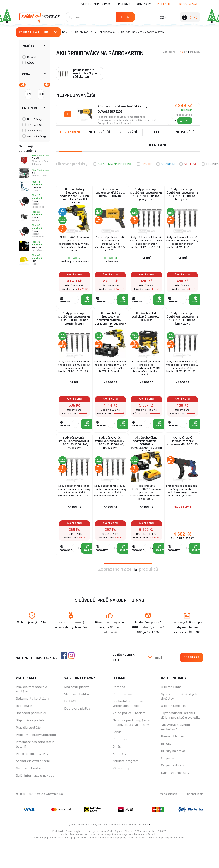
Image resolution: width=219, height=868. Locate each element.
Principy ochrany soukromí (36, 761)
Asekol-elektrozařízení (33, 787)
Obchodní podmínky (31, 739)
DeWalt (32, 57)
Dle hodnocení (157, 139)
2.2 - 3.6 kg (34, 130)
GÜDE (31, 63)
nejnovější (186, 132)
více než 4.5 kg (36, 136)
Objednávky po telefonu (34, 746)
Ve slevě (191, 164)
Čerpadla (168, 784)
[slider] (21, 84)
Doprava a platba (77, 734)
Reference (120, 765)
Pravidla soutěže (28, 753)
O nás (117, 772)
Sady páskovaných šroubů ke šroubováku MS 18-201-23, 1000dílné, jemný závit (146, 197)
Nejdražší (128, 132)
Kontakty (144, 4)
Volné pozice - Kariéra (129, 739)
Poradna (119, 713)
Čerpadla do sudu (174, 791)
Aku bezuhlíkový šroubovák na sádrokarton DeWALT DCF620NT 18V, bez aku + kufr (111, 330)
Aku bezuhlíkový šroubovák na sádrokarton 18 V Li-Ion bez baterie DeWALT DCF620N (74, 197)
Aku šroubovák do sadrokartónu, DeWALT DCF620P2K (146, 329)
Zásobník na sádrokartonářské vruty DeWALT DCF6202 (110, 197)
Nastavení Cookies (29, 794)
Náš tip (147, 164)
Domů (66, 32)
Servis (117, 758)
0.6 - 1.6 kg (34, 119)
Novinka (213, 164)
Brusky (166, 769)
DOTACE (71, 727)
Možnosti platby (76, 713)
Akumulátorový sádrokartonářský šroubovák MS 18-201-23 (182, 463)
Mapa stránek (167, 820)
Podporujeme (123, 720)
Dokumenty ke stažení (32, 724)
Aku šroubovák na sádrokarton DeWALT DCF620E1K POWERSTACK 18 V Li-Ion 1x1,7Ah (146, 463)
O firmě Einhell (172, 713)
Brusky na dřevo (173, 777)
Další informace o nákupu (35, 801)
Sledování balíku (76, 720)
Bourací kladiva (172, 762)
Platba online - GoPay (32, 779)
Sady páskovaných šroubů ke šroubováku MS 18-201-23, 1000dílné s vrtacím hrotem (74, 330)
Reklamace (24, 732)
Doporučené (71, 132)
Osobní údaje (195, 820)
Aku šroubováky (105, 32)
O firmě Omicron (173, 732)
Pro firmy (123, 4)
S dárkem (168, 164)
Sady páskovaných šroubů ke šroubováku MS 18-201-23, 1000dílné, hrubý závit (182, 197)
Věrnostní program (96, 4)
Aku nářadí (82, 32)
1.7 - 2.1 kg (34, 125)
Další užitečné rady (175, 798)
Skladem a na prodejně (115, 164)
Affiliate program (125, 787)
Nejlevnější (99, 132)
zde (149, 850)
